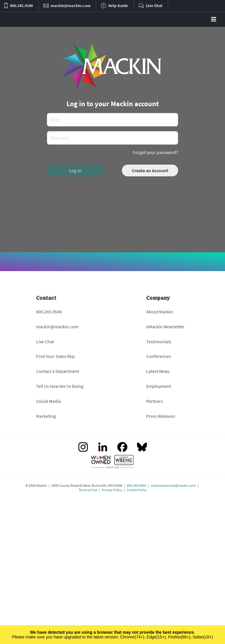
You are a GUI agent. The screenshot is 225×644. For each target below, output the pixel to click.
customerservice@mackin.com (173, 485)
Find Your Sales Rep (55, 356)
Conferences (159, 356)
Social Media (48, 401)
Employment (159, 386)
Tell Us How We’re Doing (60, 386)
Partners (155, 401)
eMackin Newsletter (165, 327)
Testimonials (159, 342)
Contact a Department (58, 371)
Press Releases (161, 416)
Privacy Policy (112, 490)
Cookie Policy (137, 490)
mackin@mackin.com (57, 327)
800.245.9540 (49, 312)
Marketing (46, 416)
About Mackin (160, 312)
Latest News (158, 371)
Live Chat (45, 342)
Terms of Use (88, 490)
